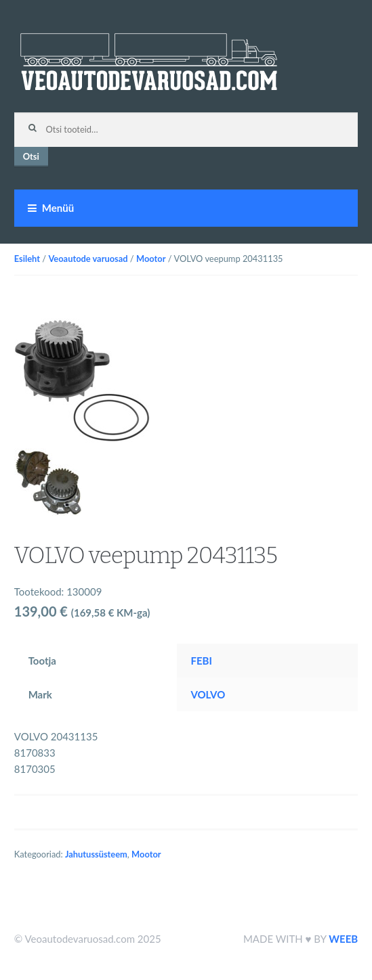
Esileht (27, 259)
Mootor (151, 259)
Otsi (31, 156)
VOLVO (208, 694)
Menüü (58, 208)
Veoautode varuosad (88, 259)
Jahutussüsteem (96, 854)
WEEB (343, 939)
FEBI (201, 661)
